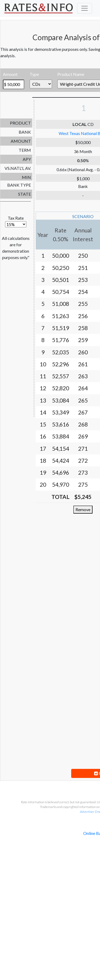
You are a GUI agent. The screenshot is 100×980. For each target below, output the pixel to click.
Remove (83, 509)
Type (34, 74)
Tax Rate (16, 221)
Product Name (71, 74)
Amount (10, 74)
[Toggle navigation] (85, 8)
